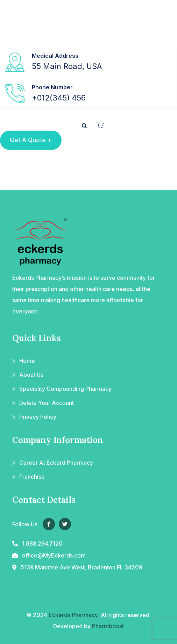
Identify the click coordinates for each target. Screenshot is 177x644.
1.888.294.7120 (42, 543)
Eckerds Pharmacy (73, 615)
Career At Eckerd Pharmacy (56, 463)
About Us (31, 375)
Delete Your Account (47, 403)
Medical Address (55, 56)
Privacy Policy (38, 417)
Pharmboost (108, 626)
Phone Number (52, 87)
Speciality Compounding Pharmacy (65, 389)
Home (27, 361)
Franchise (32, 477)
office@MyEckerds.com (54, 555)
